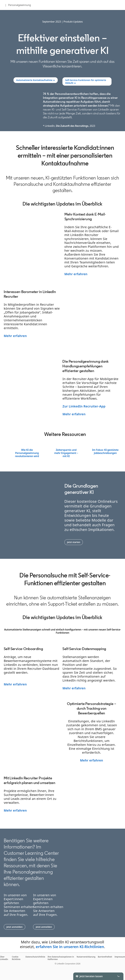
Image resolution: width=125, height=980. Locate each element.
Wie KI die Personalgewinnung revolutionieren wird (27, 453)
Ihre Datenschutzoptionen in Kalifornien (61, 958)
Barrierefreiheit (105, 957)
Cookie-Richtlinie (16, 958)
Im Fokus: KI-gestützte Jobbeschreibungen (105, 451)
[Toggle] (118, 976)
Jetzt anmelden (16, 927)
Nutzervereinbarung (86, 957)
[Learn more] (36, 80)
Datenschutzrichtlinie (35, 957)
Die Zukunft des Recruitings (72, 126)
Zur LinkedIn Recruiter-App (84, 406)
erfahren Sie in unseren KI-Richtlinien (70, 947)
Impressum (120, 957)
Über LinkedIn (4, 958)
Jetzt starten (75, 542)
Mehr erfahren (76, 274)
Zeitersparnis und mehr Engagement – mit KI (66, 453)
